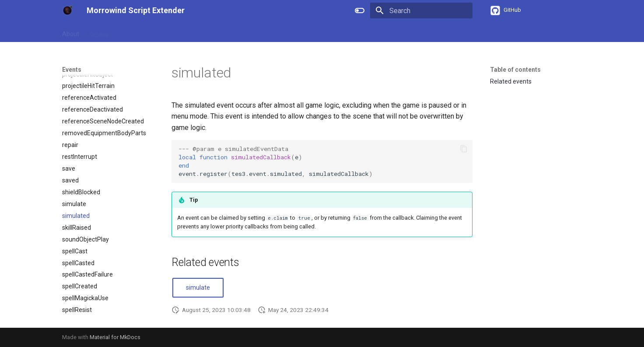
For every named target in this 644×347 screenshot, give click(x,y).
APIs (168, 32)
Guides (99, 32)
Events (222, 32)
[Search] (421, 11)
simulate (198, 288)
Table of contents (515, 70)
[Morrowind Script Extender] (67, 11)
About (71, 32)
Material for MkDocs (115, 337)
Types (194, 32)
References (135, 32)
